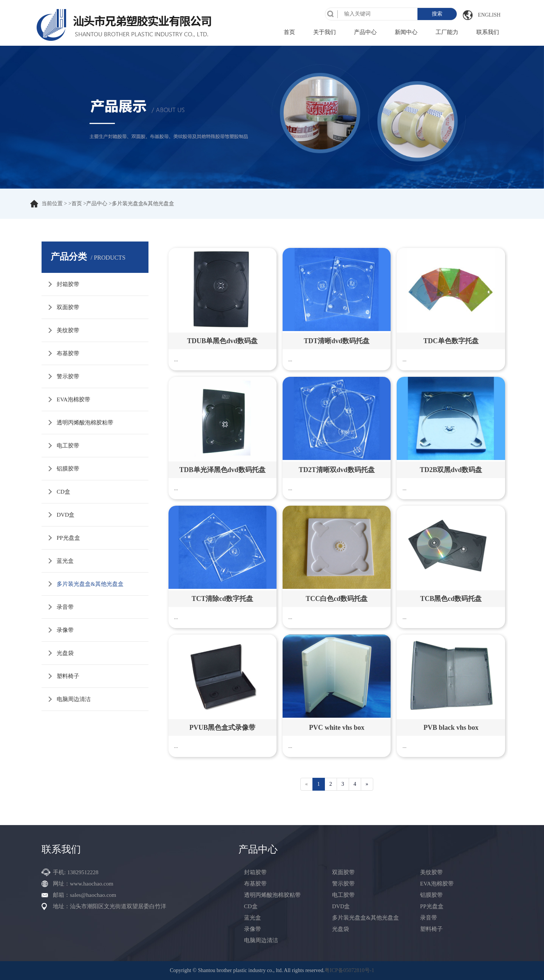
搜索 (437, 14)
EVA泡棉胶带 (73, 399)
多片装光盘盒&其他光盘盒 (90, 584)
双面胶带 (68, 307)
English (489, 15)
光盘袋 (65, 653)
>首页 (75, 204)
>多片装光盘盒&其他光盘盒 (141, 204)
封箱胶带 (68, 284)
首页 (289, 32)
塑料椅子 (68, 676)
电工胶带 (68, 446)
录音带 (65, 607)
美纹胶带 (68, 330)
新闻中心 (406, 32)
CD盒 (63, 492)
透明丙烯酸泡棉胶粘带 (85, 423)
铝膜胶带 (68, 469)
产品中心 (365, 32)
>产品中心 (95, 204)
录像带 (65, 630)
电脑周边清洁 (74, 699)
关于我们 (325, 32)
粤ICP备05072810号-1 (349, 970)
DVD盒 (66, 515)
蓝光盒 (65, 561)
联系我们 (488, 32)
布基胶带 (68, 353)
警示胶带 (68, 376)
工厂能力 (447, 32)
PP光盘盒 (68, 538)
